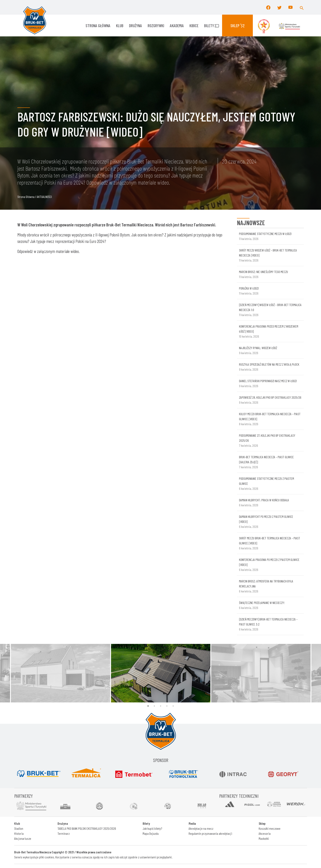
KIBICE (194, 26)
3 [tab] (161, 706)
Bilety (212, 26)
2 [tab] (154, 706)
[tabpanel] (161, 673)
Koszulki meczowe (270, 828)
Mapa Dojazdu (151, 833)
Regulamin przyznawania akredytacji (210, 833)
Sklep (237, 26)
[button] (302, 7)
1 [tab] (148, 706)
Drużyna (136, 26)
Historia (19, 833)
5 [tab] (173, 706)
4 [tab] (167, 706)
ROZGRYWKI (156, 26)
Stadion (19, 828)
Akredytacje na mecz (201, 828)
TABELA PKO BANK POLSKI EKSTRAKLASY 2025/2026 (87, 828)
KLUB (120, 26)
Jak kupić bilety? (152, 828)
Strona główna (98, 26)
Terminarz (64, 833)
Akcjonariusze (23, 838)
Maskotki (264, 838)
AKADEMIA (177, 26)
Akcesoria (265, 833)
